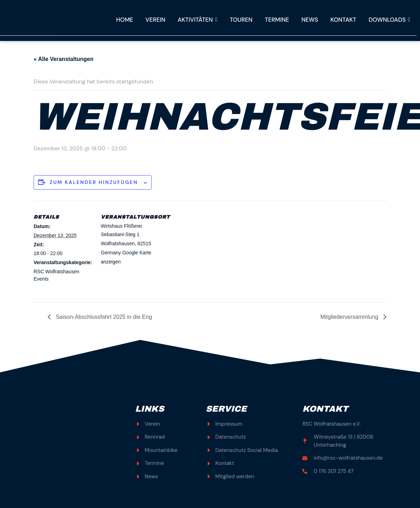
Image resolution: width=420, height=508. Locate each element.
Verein (152, 20)
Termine (275, 20)
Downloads (389, 20)
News (308, 20)
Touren (239, 20)
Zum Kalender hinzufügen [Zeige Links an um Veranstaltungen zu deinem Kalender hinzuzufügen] (94, 182)
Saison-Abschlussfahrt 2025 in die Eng (103, 317)
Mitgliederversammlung (350, 317)
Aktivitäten (195, 20)
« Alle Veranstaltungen (64, 59)
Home (121, 20)
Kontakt (342, 20)
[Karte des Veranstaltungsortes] (205, 249)
